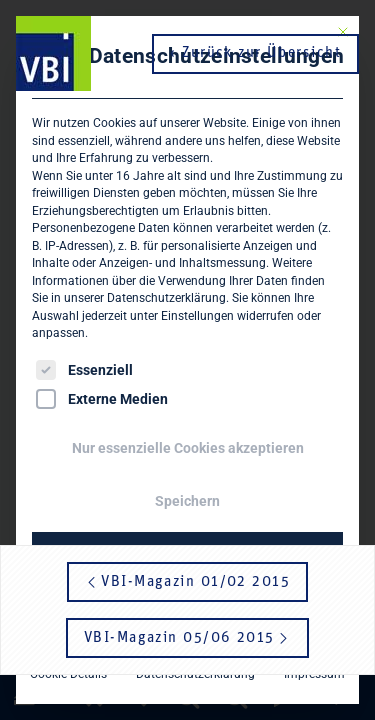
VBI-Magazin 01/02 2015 (187, 582)
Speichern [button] (187, 501)
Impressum (314, 674)
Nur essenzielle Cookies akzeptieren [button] (188, 448)
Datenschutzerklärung (166, 298)
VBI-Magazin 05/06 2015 (187, 638)
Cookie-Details (68, 674)
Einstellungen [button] (197, 316)
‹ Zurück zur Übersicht (255, 53)
